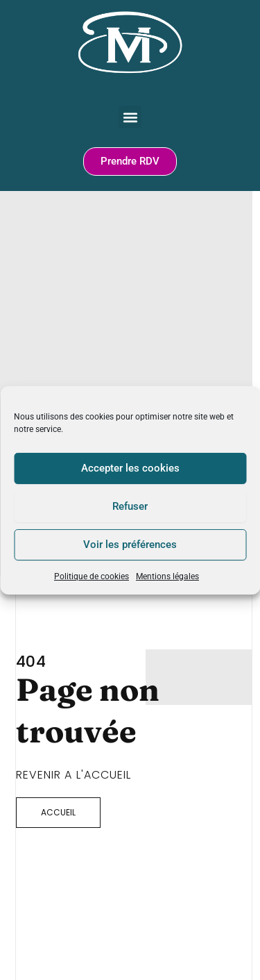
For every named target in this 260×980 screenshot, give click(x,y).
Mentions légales (167, 576)
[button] (130, 117)
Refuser (130, 506)
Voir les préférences (130, 545)
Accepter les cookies (130, 468)
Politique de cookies (92, 576)
